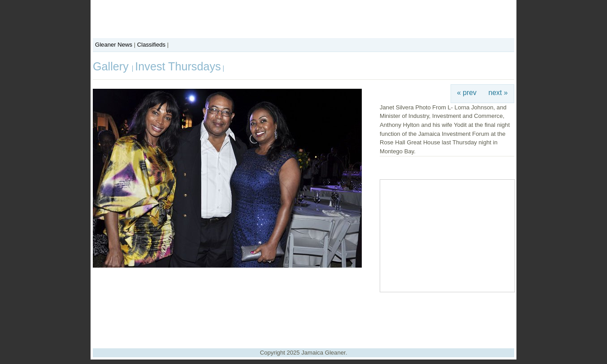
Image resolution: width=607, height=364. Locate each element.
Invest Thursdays (178, 66)
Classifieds (151, 45)
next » (498, 93)
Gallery (112, 66)
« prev (467, 93)
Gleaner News (114, 45)
